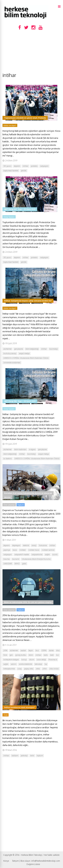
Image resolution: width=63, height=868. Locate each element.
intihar (25, 166)
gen (11, 655)
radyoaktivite (37, 554)
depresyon (16, 545)
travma (7, 559)
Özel (6, 715)
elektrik (26, 545)
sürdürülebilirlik (26, 664)
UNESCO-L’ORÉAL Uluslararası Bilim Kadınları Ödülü (26, 358)
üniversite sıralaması (12, 363)
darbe (51, 650)
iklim (31, 655)
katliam (15, 756)
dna (58, 650)
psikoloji (24, 756)
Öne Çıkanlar (9, 505)
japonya (7, 550)
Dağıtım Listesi (33, 864)
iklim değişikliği (32, 349)
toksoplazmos (9, 669)
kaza (15, 550)
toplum (40, 756)
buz (37, 650)
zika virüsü (54, 669)
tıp (46, 664)
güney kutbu (21, 655)
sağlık (47, 554)
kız (58, 655)
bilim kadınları (20, 449)
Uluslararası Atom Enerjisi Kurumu (36, 559)
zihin (45, 669)
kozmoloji (54, 349)
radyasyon (44, 166)
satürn (14, 664)
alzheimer (8, 349)
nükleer (23, 550)
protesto (34, 166)
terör (32, 756)
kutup (24, 660)
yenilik (24, 171)
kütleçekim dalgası (11, 660)
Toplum (21, 505)
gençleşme (19, 349)
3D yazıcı (7, 166)
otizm (32, 660)
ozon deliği (41, 660)
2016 (5, 650)
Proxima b (53, 660)
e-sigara (32, 449)
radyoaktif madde (22, 554)
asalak (23, 650)
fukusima (43, 545)
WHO (17, 564)
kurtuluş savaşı (10, 353)
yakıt (24, 564)
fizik (5, 655)
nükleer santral (48, 550)
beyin (31, 650)
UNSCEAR (8, 564)
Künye (6, 861)
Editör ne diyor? (10, 125)
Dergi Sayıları (9, 217)
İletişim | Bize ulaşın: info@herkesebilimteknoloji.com (36, 861)
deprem (17, 166)
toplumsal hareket (11, 171)
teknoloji (38, 664)
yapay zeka (29, 669)
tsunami (16, 559)
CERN (44, 650)
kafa (46, 655)
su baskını (8, 458)
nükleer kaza (34, 550)
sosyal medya (24, 353)
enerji (34, 545)
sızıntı (55, 554)
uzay (19, 669)
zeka (38, 669)
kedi (52, 655)
